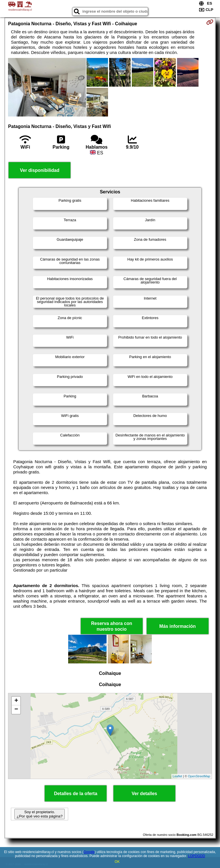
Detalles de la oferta (75, 794)
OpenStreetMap (199, 776)
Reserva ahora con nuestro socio (112, 626)
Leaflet (177, 776)
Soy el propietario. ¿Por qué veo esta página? (40, 814)
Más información (177, 626)
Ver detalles (145, 794)
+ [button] (16, 701)
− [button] (16, 710)
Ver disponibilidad (40, 170)
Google (89, 852)
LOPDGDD (197, 856)
